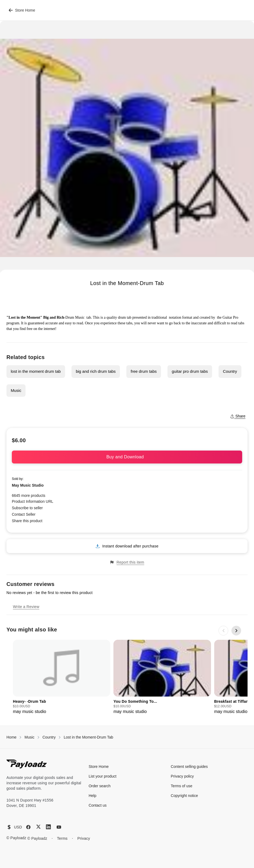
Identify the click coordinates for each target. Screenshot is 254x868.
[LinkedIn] (48, 827)
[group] (62, 677)
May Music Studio (28, 485)
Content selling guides (189, 767)
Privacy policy (182, 776)
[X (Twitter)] (38, 827)
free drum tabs (144, 371)
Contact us (98, 805)
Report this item (127, 562)
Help (93, 796)
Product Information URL (33, 501)
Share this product (27, 521)
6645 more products (29, 496)
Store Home (22, 10)
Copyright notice (184, 796)
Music (16, 390)
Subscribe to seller (27, 508)
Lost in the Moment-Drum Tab (88, 737)
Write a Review (26, 607)
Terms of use (181, 786)
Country (230, 371)
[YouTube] (59, 827)
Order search (100, 786)
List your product (103, 776)
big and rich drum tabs (96, 371)
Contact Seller (24, 514)
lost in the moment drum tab (36, 371)
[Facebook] (28, 827)
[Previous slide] (223, 631)
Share (238, 416)
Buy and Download (127, 457)
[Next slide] (236, 631)
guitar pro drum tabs (190, 371)
